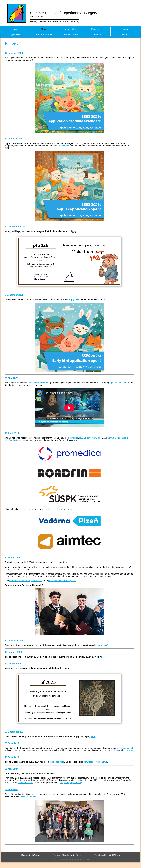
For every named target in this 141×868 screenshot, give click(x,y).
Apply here (74, 299)
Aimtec (71, 509)
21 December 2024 (15, 664)
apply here (102, 645)
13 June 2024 (12, 757)
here (103, 657)
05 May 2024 (11, 790)
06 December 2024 (15, 732)
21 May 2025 (11, 378)
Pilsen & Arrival (44, 34)
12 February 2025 (14, 641)
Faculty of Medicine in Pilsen (67, 855)
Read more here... (29, 796)
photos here (36, 581)
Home (16, 29)
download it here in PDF (95, 762)
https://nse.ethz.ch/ (118, 383)
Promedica (73, 438)
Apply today (64, 146)
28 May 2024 (11, 769)
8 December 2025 (14, 295)
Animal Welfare (71, 34)
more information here (20, 581)
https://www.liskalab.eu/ (39, 383)
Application (15, 34)
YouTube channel (125, 748)
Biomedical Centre (31, 855)
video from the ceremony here (62, 581)
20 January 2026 (14, 139)
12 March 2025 (13, 558)
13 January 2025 (14, 652)
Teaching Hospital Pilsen (107, 855)
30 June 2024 (12, 743)
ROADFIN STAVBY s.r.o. (91, 438)
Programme (97, 29)
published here (57, 762)
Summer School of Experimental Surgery (64, 13)
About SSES (71, 29)
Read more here (26, 783)
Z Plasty (115, 750)
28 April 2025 (12, 433)
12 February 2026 (14, 53)
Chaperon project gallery (71, 783)
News (44, 29)
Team (125, 29)
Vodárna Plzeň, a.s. (53, 509)
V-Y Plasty (128, 750)
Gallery (97, 34)
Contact (125, 34)
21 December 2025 (15, 227)
